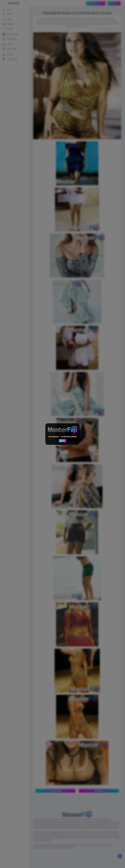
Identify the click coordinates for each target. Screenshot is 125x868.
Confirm (62, 441)
